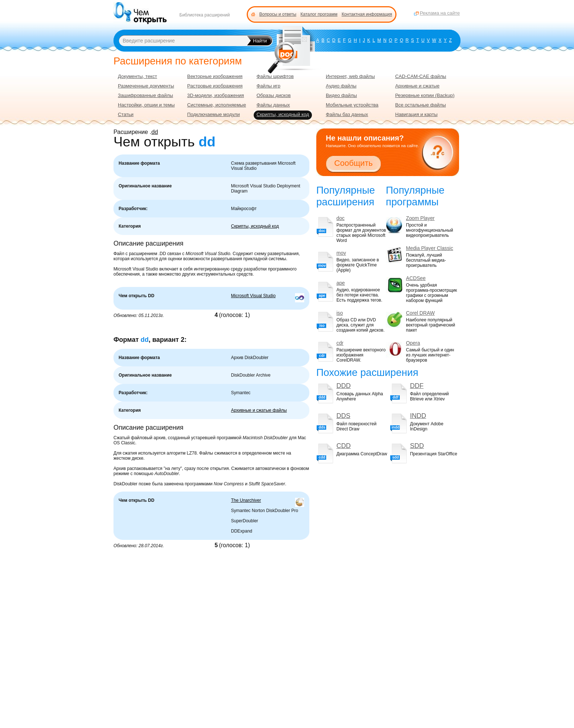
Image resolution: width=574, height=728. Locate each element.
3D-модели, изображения (215, 95)
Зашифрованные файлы (146, 95)
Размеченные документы (146, 86)
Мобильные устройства (352, 105)
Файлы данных (273, 105)
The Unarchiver (246, 500)
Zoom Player (420, 218)
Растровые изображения (215, 86)
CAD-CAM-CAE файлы (420, 76)
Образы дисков (274, 95)
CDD (344, 446)
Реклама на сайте (440, 13)
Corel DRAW (420, 313)
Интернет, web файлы (350, 76)
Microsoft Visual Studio (253, 296)
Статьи (126, 114)
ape (341, 283)
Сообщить (353, 163)
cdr (340, 343)
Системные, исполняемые (217, 105)
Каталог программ (319, 14)
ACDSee (416, 278)
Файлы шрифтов (275, 76)
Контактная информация (367, 14)
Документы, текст (137, 76)
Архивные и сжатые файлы (259, 410)
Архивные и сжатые (417, 86)
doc (340, 218)
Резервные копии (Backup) (425, 95)
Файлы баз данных (347, 114)
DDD (344, 386)
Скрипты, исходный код (255, 226)
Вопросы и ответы (278, 14)
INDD (418, 416)
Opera (413, 343)
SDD (417, 446)
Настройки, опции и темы (146, 105)
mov (341, 253)
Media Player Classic (430, 248)
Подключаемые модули (213, 114)
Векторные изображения (215, 76)
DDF (417, 386)
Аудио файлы (341, 86)
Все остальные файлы (420, 105)
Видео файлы (341, 95)
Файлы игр (269, 86)
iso (340, 313)
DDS (343, 416)
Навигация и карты (416, 114)
